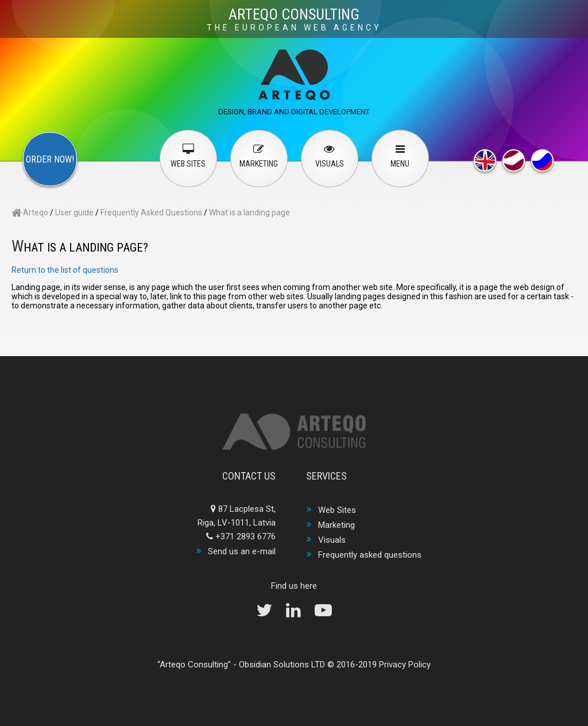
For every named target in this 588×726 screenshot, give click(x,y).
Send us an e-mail (242, 551)
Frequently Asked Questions (151, 213)
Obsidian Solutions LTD (282, 665)
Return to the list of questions (65, 270)
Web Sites (337, 510)
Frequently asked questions (370, 555)
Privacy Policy (405, 665)
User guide (74, 213)
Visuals (332, 540)
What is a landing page (249, 213)
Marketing (336, 525)
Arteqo (30, 213)
